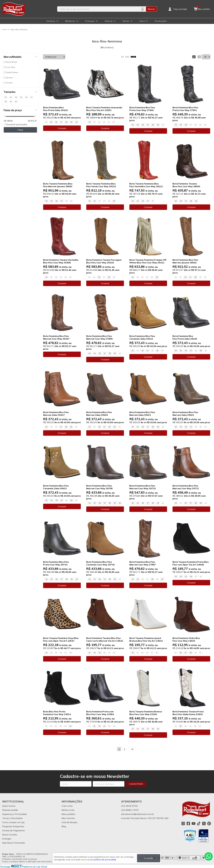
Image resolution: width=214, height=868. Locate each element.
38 (66, 122)
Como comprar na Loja (13, 822)
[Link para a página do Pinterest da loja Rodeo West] (209, 823)
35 (51, 122)
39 (71, 122)
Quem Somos (9, 806)
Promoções (161, 21)
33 (90, 122)
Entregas (7, 839)
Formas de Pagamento (14, 830)
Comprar (62, 128)
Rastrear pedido (10, 810)
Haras (126, 21)
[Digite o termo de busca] (98, 9)
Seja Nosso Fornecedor (14, 843)
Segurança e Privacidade (14, 814)
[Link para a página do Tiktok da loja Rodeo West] (199, 823)
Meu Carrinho (68, 818)
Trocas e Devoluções (12, 818)
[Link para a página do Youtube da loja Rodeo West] (194, 823)
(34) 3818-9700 (129, 806)
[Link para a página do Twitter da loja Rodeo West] (204, 823)
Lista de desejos (70, 822)
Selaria (109, 21)
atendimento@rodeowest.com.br (137, 814)
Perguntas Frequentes (13, 826)
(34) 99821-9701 (130, 810)
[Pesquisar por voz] (142, 9)
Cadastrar (136, 784)
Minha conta (68, 810)
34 (133, 125)
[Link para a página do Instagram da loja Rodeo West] (183, 823)
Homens (51, 21)
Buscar (151, 9)
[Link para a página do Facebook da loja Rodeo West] (188, 823)
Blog (64, 826)
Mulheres (70, 21)
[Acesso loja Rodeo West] (177, 9)
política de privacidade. (105, 860)
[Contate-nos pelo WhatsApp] (209, 856)
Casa (142, 21)
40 (76, 122)
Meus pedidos (68, 814)
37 (61, 122)
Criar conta (67, 806)
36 (56, 122)
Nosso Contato (10, 835)
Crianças (90, 21)
